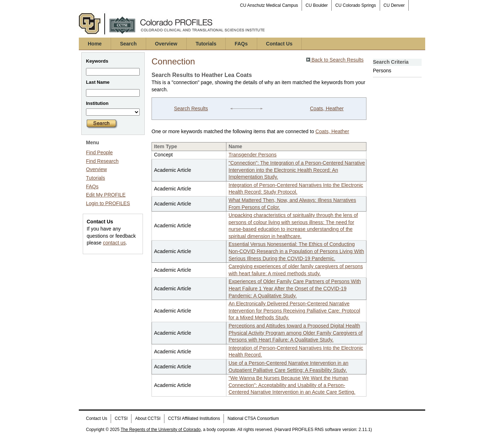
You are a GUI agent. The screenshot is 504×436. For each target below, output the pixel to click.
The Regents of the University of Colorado (161, 430)
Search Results (191, 108)
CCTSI (121, 418)
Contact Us (279, 44)
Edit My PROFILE (106, 195)
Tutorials (206, 44)
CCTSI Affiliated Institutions (194, 418)
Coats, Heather (327, 108)
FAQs (241, 44)
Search (128, 44)
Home (95, 44)
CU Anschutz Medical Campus (269, 5)
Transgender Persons (253, 155)
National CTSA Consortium (253, 418)
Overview (166, 44)
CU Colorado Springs (356, 5)
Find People (99, 152)
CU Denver (394, 5)
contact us (114, 243)
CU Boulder (317, 5)
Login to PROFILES (108, 203)
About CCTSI (148, 418)
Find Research (102, 161)
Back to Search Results (335, 60)
